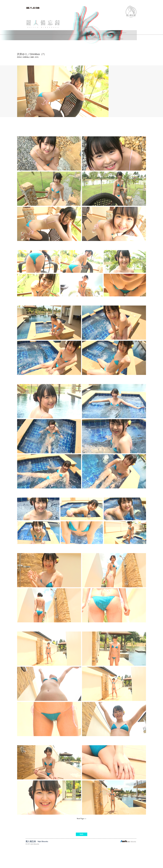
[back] (82, 834)
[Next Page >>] (82, 819)
